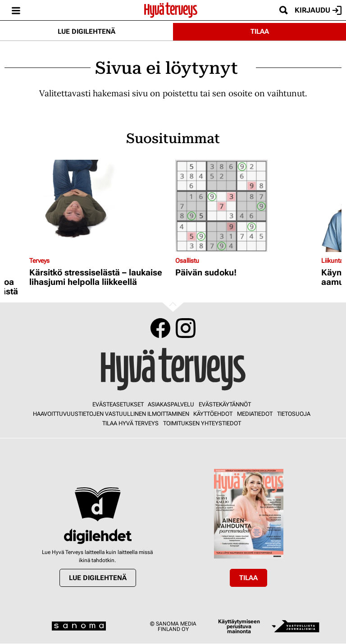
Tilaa (260, 32)
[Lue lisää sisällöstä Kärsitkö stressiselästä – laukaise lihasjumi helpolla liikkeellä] (100, 206)
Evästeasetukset (118, 404)
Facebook (160, 328)
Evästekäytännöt (225, 404)
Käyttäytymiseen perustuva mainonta (239, 627)
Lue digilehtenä (86, 32)
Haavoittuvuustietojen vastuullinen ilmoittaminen (111, 414)
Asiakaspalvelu (171, 404)
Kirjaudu (318, 10)
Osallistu (187, 261)
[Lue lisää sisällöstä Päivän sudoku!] (246, 206)
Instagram (186, 328)
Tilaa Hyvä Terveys (130, 423)
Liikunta (332, 261)
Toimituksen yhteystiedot (202, 423)
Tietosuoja (294, 414)
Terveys (39, 261)
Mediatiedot (255, 414)
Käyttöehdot (213, 414)
